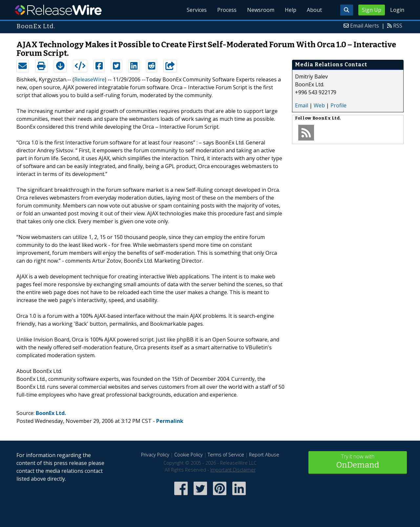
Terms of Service (226, 455)
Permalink (170, 421)
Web (319, 105)
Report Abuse (264, 455)
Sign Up (372, 10)
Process (227, 10)
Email (302, 105)
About (314, 10)
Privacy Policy (155, 455)
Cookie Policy (189, 455)
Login (397, 10)
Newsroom (261, 10)
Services (197, 10)
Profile (338, 105)
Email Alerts (365, 26)
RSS (398, 26)
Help (291, 10)
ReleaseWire (58, 10)
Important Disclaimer (233, 470)
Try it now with (358, 462)
